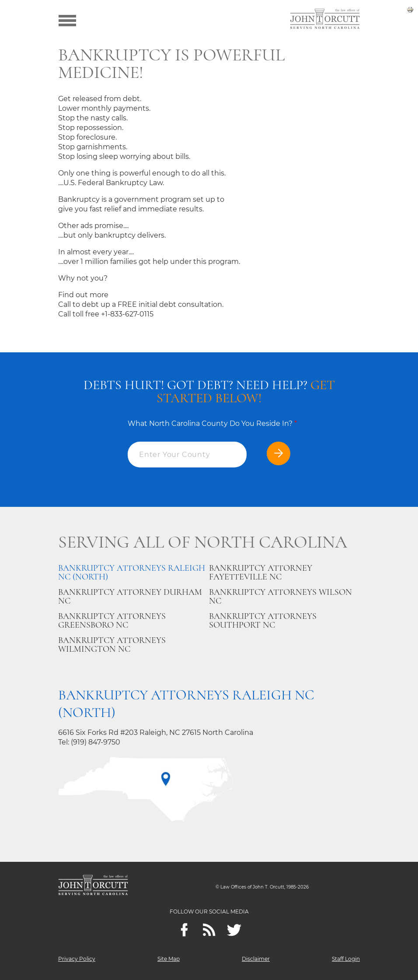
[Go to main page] (325, 20)
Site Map (169, 959)
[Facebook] (184, 930)
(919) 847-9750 (96, 742)
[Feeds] (209, 930)
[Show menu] (67, 20)
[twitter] (234, 930)
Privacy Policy (77, 959)
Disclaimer (256, 959)
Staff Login (346, 959)
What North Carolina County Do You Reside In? (212, 423)
